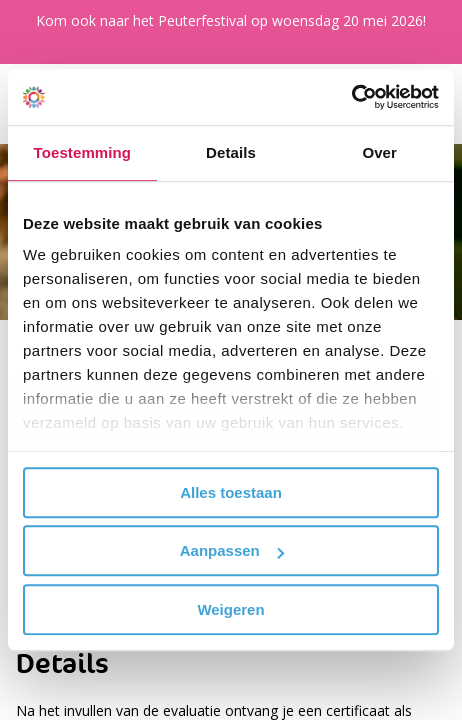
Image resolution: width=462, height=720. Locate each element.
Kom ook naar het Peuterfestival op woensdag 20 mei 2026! (231, 20)
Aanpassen (232, 550)
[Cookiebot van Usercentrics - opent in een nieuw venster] (351, 97)
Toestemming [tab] (83, 152)
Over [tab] (379, 152)
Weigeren (230, 609)
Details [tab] (231, 152)
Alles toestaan (231, 492)
